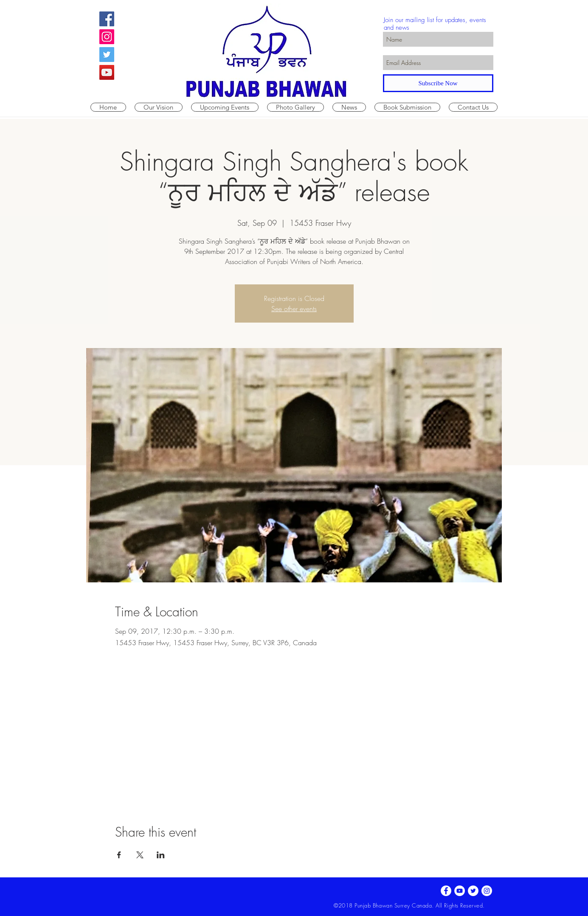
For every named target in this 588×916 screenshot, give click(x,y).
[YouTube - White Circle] (460, 891)
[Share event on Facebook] (119, 855)
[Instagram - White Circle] (487, 891)
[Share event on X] (140, 855)
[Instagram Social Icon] (107, 37)
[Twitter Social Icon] (107, 55)
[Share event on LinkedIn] (161, 855)
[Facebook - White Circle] (446, 891)
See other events (294, 309)
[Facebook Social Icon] (107, 19)
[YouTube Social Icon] (107, 72)
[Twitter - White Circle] (473, 891)
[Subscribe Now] (438, 83)
